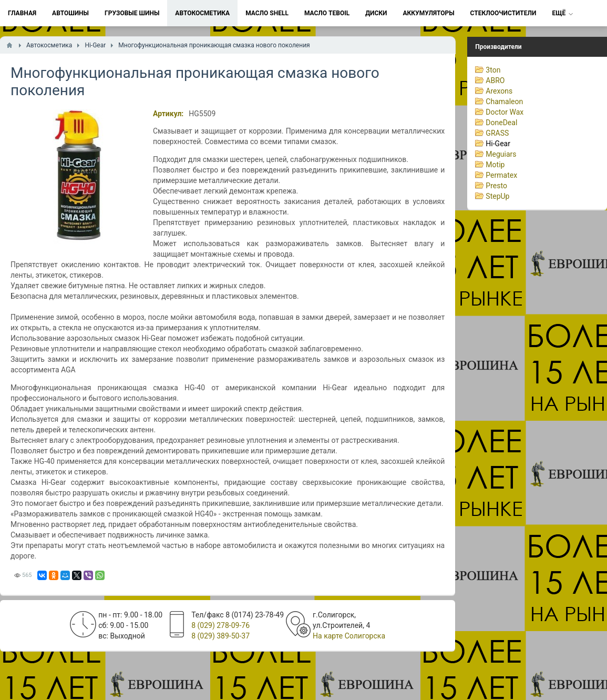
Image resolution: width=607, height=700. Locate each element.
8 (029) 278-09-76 (220, 625)
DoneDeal (501, 123)
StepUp (497, 196)
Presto (496, 186)
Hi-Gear (498, 144)
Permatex (501, 175)
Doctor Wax (505, 112)
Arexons (499, 91)
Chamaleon (504, 102)
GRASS (497, 133)
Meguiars (501, 154)
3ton (493, 70)
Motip (495, 165)
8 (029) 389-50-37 (220, 636)
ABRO (495, 80)
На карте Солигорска (349, 636)
